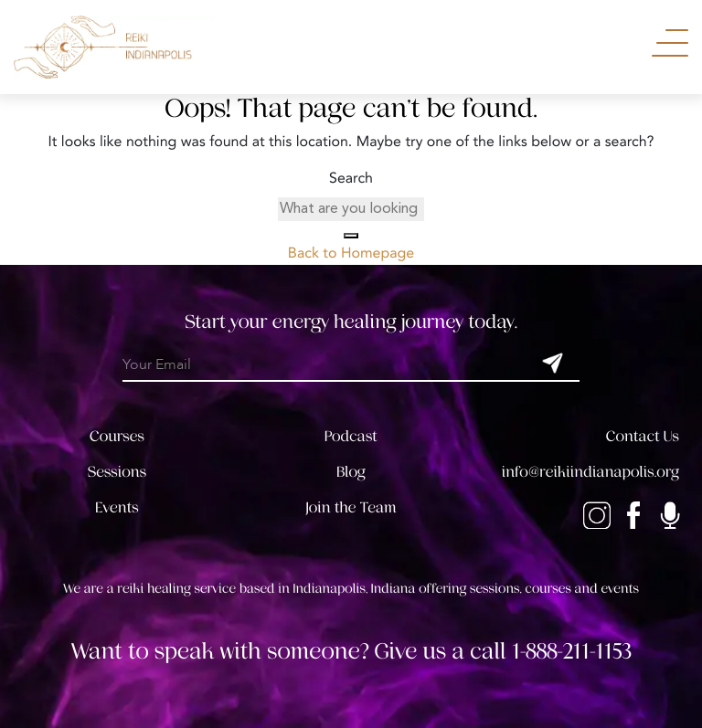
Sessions (117, 472)
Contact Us (643, 436)
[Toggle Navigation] (670, 43)
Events (117, 507)
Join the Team (351, 507)
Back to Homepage (351, 254)
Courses (117, 436)
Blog (351, 472)
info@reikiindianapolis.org (590, 472)
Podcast (351, 436)
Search (351, 179)
